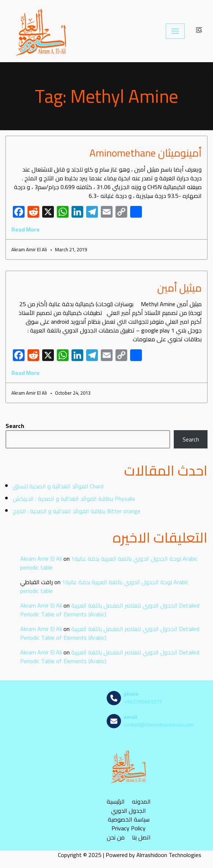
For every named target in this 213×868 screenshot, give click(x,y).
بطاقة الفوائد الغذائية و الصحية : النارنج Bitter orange (77, 511)
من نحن (116, 837)
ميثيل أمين (179, 288)
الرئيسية (116, 801)
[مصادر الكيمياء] (42, 31)
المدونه (141, 801)
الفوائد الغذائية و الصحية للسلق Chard (58, 486)
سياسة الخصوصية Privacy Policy (129, 824)
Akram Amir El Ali (41, 559)
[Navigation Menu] (175, 31)
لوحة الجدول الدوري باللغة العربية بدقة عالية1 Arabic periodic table (109, 563)
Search (15, 426)
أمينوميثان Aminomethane (146, 153)
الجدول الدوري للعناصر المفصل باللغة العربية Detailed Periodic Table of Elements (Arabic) (110, 610)
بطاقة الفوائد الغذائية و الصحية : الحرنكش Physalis (74, 499)
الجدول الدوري (128, 810)
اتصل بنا (141, 837)
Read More (25, 229)
